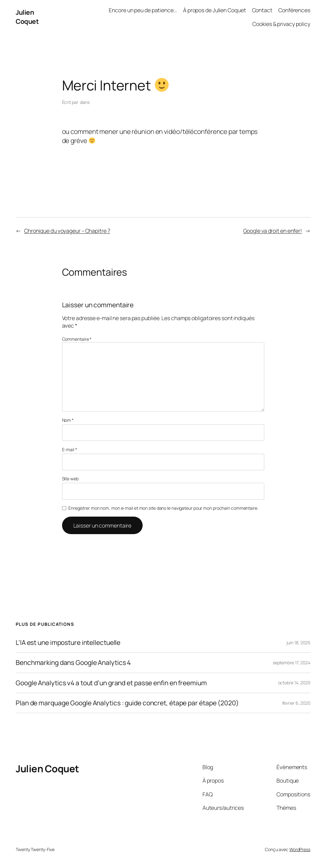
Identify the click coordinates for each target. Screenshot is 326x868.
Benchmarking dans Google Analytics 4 (73, 663)
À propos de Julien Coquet (215, 10)
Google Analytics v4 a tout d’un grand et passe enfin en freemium (111, 683)
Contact (262, 10)
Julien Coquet (27, 17)
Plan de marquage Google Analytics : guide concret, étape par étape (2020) (127, 703)
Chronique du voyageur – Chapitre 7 (67, 231)
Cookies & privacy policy (281, 24)
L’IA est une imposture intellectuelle (68, 643)
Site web (70, 479)
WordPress (300, 849)
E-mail (70, 449)
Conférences (294, 10)
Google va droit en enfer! (273, 231)
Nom (68, 420)
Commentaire (77, 339)
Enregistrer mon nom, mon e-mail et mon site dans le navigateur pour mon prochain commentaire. (163, 508)
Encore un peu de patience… (143, 10)
